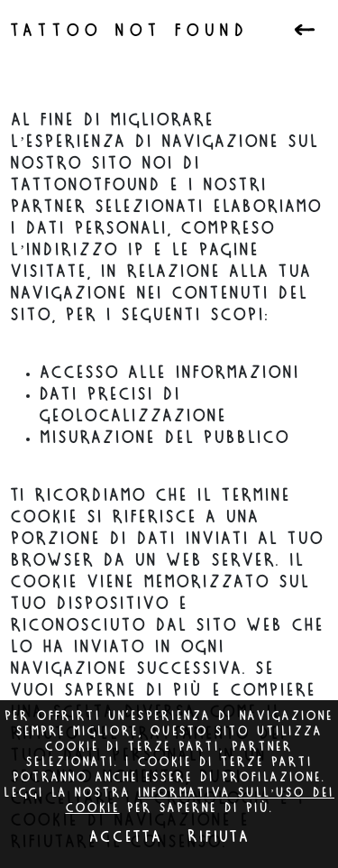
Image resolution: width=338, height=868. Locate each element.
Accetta (126, 838)
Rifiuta (219, 838)
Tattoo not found (130, 32)
